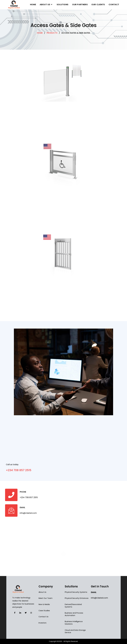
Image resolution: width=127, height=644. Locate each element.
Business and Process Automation (74, 614)
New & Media (44, 604)
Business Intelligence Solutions (74, 623)
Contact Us (43, 617)
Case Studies (44, 611)
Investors (42, 623)
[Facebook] (15, 613)
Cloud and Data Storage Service (75, 631)
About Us (42, 592)
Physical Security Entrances (77, 598)
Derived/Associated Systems (73, 606)
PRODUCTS (52, 33)
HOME (40, 33)
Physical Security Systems (76, 592)
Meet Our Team (46, 598)
